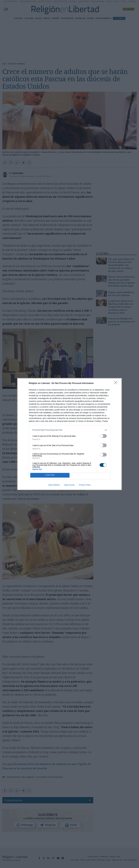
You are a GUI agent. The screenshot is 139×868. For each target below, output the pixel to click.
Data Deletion (54, 485)
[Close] (116, 383)
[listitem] (69, 430)
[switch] (103, 436)
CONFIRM (50, 475)
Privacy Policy (85, 485)
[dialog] (69, 434)
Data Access (69, 485)
